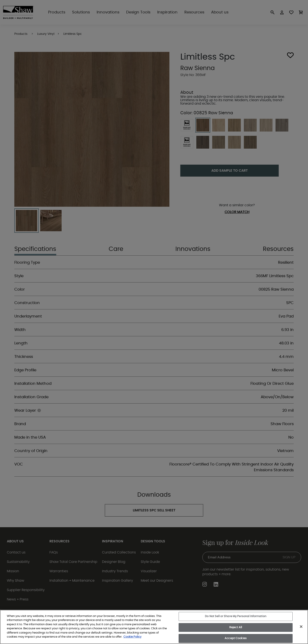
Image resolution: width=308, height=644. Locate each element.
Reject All (236, 627)
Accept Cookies (236, 638)
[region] (154, 627)
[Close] (301, 626)
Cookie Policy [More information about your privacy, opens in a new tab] (132, 637)
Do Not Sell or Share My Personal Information (236, 616)
